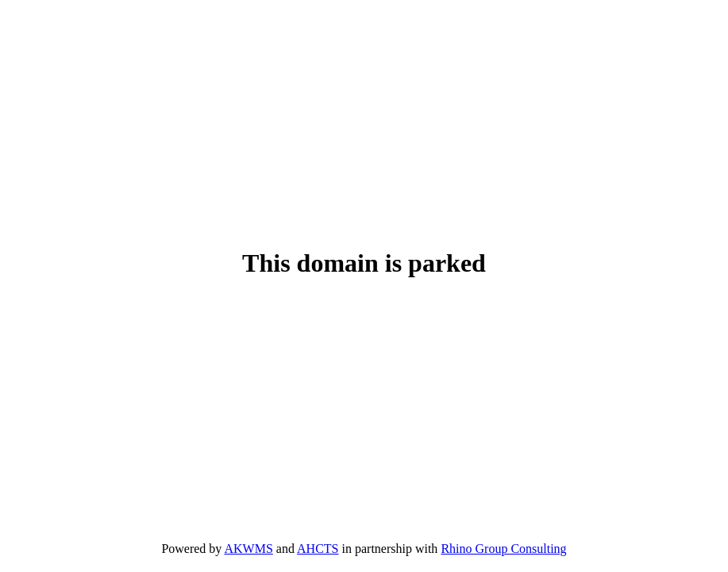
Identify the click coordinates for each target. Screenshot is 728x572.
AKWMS (248, 549)
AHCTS (318, 549)
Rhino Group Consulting (503, 549)
